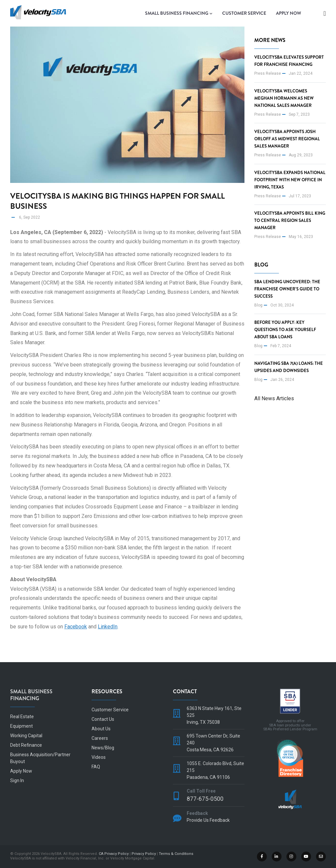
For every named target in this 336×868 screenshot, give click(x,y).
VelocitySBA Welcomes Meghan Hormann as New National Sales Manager (284, 98)
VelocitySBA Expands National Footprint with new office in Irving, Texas (290, 180)
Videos (99, 757)
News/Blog (103, 748)
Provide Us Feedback (208, 820)
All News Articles (274, 398)
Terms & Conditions (176, 854)
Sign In (17, 780)
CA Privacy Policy (114, 854)
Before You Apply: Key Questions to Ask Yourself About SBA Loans (285, 330)
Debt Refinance (26, 745)
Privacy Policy (144, 854)
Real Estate (22, 717)
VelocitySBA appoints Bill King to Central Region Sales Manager (290, 220)
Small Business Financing (179, 13)
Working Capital (26, 736)
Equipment (21, 726)
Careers (100, 738)
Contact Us (103, 719)
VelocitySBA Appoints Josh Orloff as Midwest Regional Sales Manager (287, 139)
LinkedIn (108, 627)
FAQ (96, 767)
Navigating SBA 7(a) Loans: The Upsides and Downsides (289, 367)
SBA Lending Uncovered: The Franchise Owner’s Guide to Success (287, 289)
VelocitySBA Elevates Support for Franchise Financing (289, 61)
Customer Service (244, 13)
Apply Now (289, 13)
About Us (101, 729)
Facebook (76, 627)
